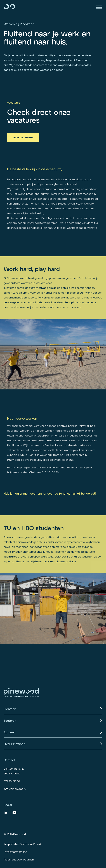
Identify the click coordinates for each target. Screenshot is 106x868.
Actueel (9, 732)
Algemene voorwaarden (19, 859)
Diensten (10, 709)
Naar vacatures (23, 137)
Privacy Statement (15, 852)
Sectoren (10, 721)
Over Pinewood (14, 744)
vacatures (10, 570)
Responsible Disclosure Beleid (22, 844)
